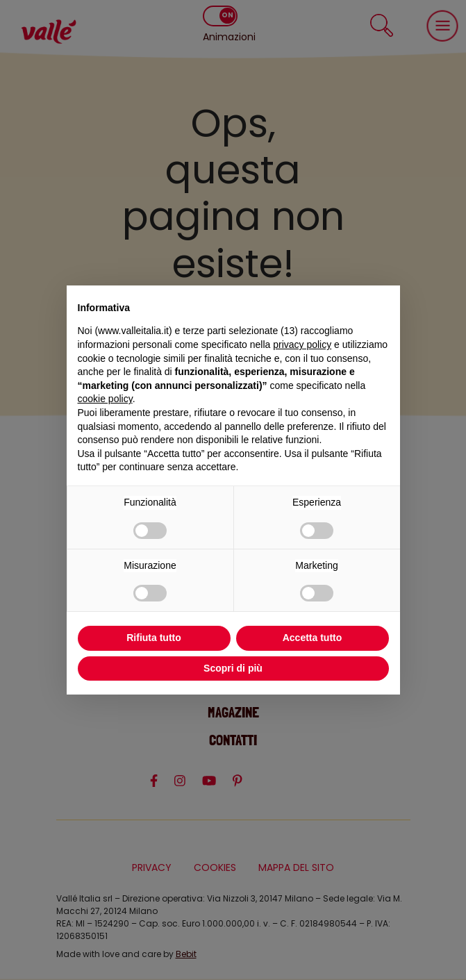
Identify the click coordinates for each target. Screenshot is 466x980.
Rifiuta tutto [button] (154, 638)
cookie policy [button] (105, 399)
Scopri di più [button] (233, 668)
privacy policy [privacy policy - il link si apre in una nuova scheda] (302, 344)
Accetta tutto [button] (313, 638)
